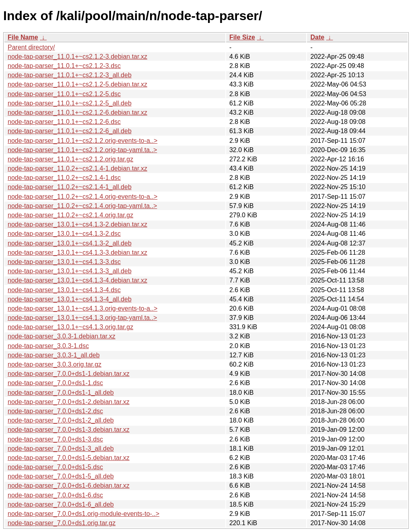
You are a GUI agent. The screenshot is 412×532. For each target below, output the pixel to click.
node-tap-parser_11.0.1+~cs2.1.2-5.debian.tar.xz (77, 84)
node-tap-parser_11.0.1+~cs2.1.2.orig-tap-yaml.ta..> (82, 150)
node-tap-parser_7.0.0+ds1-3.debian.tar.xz (69, 430)
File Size (242, 37)
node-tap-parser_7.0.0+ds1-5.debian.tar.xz (69, 458)
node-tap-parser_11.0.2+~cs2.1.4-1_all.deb (70, 187)
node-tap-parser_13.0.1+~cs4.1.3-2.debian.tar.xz (77, 224)
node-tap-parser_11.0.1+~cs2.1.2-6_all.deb (70, 131)
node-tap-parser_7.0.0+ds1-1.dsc (55, 383)
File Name (23, 37)
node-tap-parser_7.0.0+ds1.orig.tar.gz (62, 523)
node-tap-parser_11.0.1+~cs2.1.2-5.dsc (64, 94)
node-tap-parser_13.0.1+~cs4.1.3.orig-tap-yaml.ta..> (82, 318)
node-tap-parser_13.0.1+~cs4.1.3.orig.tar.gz (70, 327)
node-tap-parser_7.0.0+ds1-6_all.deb (61, 504)
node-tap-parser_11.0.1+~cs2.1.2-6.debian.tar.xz (77, 112)
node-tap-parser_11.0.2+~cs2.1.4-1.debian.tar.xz (77, 168)
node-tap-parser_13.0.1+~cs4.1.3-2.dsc (64, 234)
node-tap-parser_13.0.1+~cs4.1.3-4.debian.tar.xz (77, 280)
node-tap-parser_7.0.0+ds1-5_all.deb (61, 476)
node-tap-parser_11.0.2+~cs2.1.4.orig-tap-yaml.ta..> (82, 206)
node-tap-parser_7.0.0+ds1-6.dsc (55, 495)
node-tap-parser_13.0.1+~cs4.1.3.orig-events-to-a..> (82, 308)
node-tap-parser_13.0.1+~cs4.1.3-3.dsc (64, 262)
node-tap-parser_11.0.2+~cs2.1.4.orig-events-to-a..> (82, 197)
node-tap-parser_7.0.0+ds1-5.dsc (55, 467)
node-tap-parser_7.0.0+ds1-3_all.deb (61, 448)
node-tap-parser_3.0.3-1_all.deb (54, 355)
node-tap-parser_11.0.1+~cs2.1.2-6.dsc (64, 122)
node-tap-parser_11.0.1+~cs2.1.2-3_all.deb (70, 75)
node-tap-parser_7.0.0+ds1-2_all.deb (61, 420)
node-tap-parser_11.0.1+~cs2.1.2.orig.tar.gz (70, 159)
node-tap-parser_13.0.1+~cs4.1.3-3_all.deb (70, 271)
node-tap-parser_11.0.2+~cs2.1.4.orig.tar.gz (70, 215)
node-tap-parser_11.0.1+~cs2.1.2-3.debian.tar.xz (77, 57)
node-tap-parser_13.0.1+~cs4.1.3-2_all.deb (70, 243)
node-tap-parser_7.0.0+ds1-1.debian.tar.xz (69, 374)
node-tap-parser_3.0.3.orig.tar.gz (55, 364)
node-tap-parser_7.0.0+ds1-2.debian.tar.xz (69, 402)
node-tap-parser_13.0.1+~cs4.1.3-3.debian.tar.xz (77, 253)
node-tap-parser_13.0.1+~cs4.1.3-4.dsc (64, 290)
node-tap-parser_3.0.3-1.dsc (48, 346)
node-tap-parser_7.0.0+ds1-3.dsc (55, 439)
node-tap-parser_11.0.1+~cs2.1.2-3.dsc (64, 66)
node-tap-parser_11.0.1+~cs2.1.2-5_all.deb (70, 103)
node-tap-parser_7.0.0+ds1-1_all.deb (61, 393)
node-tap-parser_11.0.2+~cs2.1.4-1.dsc (64, 178)
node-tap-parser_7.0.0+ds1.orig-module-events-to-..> (83, 514)
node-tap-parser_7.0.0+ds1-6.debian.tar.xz (69, 486)
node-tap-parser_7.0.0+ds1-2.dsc (55, 411)
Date (317, 37)
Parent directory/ (31, 47)
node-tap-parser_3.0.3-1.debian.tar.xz (62, 336)
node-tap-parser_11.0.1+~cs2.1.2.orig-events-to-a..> (82, 141)
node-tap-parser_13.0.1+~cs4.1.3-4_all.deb (70, 299)
